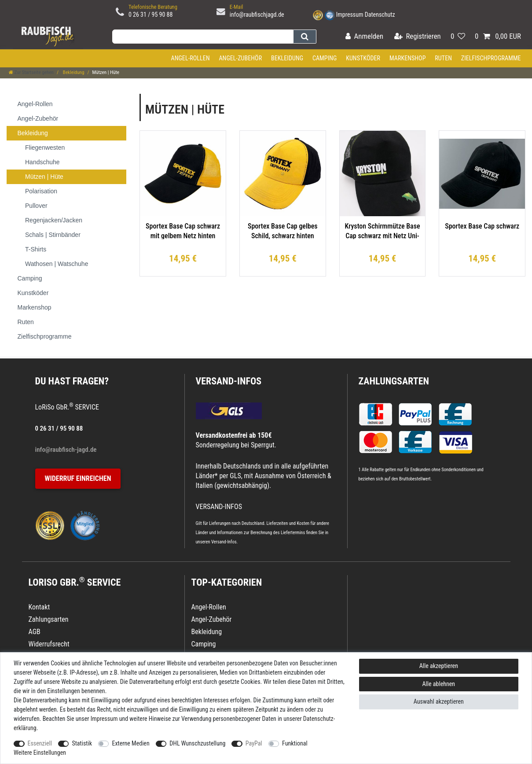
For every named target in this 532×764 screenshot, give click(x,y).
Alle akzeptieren (439, 666)
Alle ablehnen (439, 684)
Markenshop (408, 58)
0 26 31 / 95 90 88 (151, 15)
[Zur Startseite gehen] (31, 72)
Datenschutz (380, 15)
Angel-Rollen (191, 58)
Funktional (295, 743)
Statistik (82, 743)
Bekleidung (287, 58)
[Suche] (305, 37)
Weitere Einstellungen (40, 753)
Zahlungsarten (394, 381)
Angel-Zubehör (240, 58)
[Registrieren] (418, 37)
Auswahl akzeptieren (439, 701)
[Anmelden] (364, 37)
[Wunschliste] (458, 37)
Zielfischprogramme (491, 58)
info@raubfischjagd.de (257, 15)
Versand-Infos (224, 542)
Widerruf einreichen (78, 478)
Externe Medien (130, 743)
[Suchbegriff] (203, 37)
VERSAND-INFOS (229, 381)
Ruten (443, 58)
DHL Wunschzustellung (197, 743)
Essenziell (40, 743)
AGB (35, 632)
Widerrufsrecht (49, 644)
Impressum (350, 15)
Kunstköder (363, 58)
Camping (325, 58)
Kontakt (39, 607)
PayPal (254, 743)
